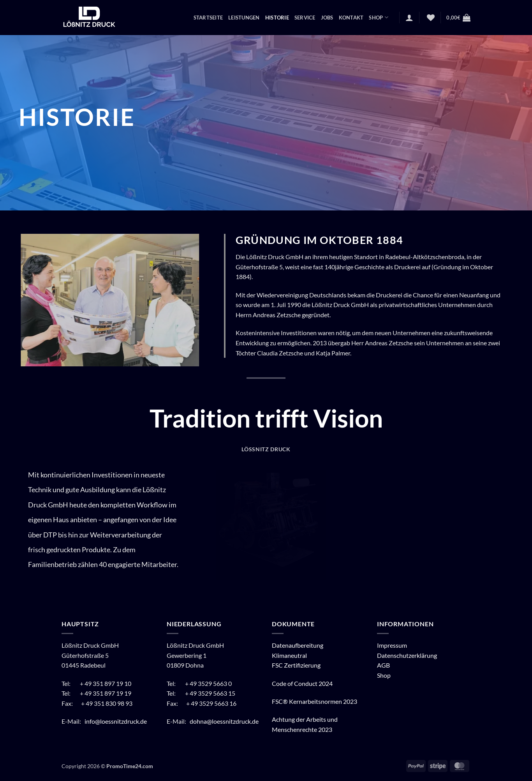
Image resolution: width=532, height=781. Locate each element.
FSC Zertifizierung (296, 665)
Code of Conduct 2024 (302, 683)
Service (305, 18)
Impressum (392, 645)
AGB (383, 665)
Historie (277, 18)
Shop (378, 17)
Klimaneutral (289, 655)
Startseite (208, 18)
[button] (409, 18)
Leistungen (244, 18)
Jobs (327, 18)
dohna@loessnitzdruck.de (224, 721)
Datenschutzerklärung (407, 655)
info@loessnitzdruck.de (116, 721)
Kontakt (351, 18)
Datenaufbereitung (298, 645)
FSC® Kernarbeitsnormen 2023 (314, 701)
